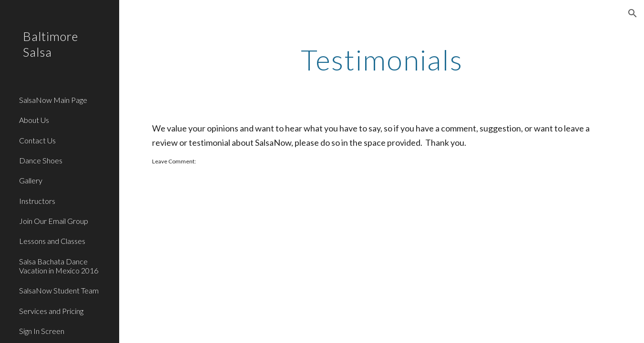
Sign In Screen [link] (42, 331)
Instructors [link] (37, 201)
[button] (633, 13)
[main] (382, 60)
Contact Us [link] (37, 140)
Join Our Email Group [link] (54, 221)
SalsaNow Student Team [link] (59, 290)
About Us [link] (34, 120)
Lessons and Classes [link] (52, 241)
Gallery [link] (31, 180)
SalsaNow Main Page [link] (53, 100)
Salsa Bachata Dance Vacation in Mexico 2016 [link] (59, 266)
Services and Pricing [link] (51, 311)
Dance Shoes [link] (41, 160)
